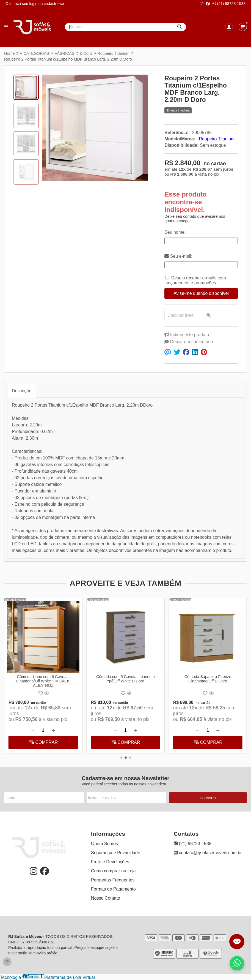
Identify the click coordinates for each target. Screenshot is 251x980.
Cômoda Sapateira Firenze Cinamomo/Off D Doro (208, 679)
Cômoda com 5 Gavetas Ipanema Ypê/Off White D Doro (125, 679)
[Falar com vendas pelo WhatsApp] (237, 963)
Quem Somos (104, 844)
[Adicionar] (54, 730)
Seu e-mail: (178, 256)
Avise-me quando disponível (201, 293)
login (34, 4)
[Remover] (33, 730)
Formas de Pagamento (113, 889)
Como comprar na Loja (113, 871)
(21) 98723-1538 (229, 4)
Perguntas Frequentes (113, 880)
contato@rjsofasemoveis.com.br (208, 853)
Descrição (22, 391)
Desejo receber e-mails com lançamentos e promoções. (195, 280)
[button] (121, 758)
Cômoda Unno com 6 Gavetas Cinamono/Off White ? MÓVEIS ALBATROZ (43, 681)
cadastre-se (54, 4)
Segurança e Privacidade (116, 853)
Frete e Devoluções (110, 862)
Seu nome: (175, 232)
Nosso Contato (106, 898)
